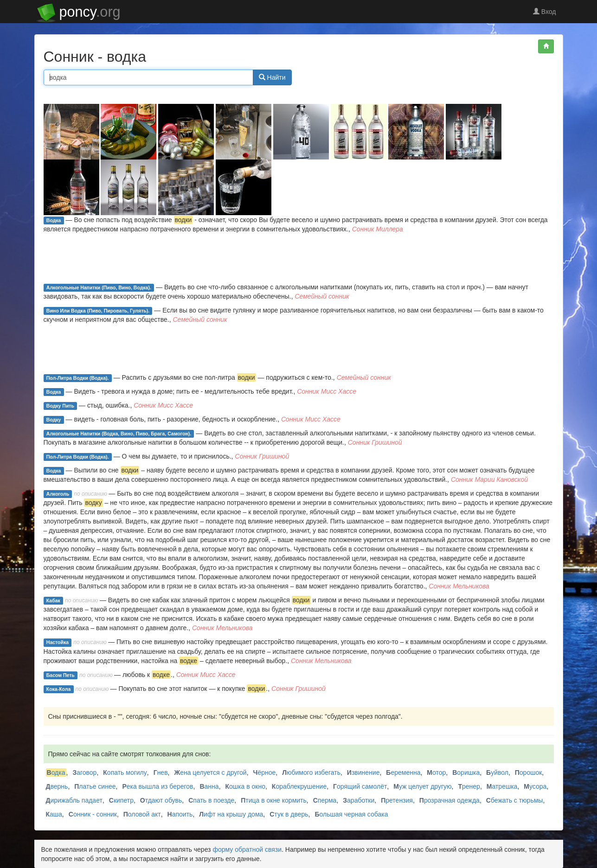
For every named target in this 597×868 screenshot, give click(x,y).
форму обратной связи (247, 849)
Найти (272, 77)
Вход (545, 12)
